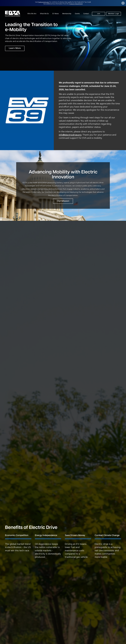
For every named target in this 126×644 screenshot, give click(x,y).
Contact (86, 14)
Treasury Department (76, 4)
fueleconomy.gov (44, 2)
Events (77, 14)
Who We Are (32, 14)
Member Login (114, 14)
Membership (67, 14)
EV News (56, 14)
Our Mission (63, 201)
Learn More (15, 48)
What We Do (44, 14)
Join (99, 14)
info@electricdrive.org (70, 135)
